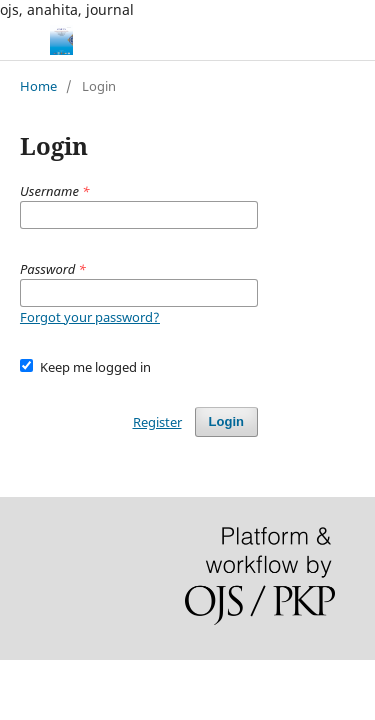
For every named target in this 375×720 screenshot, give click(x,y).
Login (226, 421)
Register (157, 422)
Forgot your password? (90, 317)
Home (38, 86)
